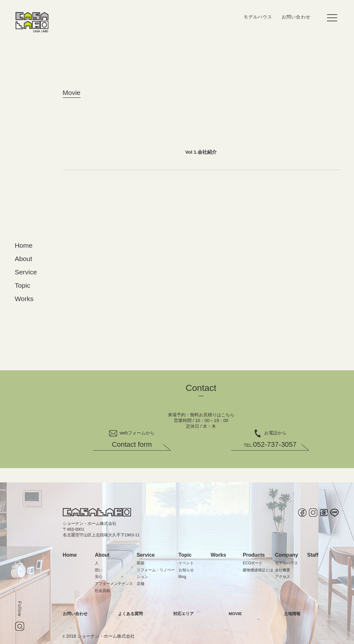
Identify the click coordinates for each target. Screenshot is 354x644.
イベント (186, 563)
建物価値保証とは (258, 570)
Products (254, 555)
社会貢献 (102, 591)
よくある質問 (130, 614)
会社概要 (283, 570)
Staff (313, 555)
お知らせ (186, 570)
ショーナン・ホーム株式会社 (106, 636)
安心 (99, 577)
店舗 (141, 584)
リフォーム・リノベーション (156, 574)
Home (23, 245)
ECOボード (252, 563)
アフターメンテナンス (114, 584)
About (23, 259)
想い (99, 570)
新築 (141, 563)
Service (26, 272)
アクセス (283, 577)
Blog (182, 577)
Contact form (132, 444)
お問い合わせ (296, 17)
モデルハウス (258, 17)
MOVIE (235, 614)
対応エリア (184, 614)
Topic (22, 285)
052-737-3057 (270, 444)
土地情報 (292, 614)
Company (287, 555)
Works (24, 299)
